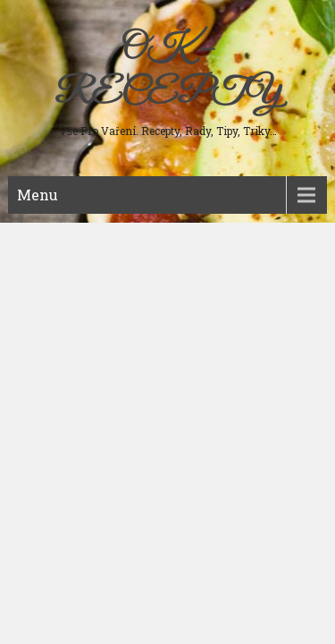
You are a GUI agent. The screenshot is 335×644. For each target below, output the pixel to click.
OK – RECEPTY (167, 72)
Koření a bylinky (63, 376)
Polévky (42, 261)
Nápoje (38, 347)
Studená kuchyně (65, 290)
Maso (36, 233)
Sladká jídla (51, 318)
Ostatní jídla (52, 404)
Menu (38, 195)
